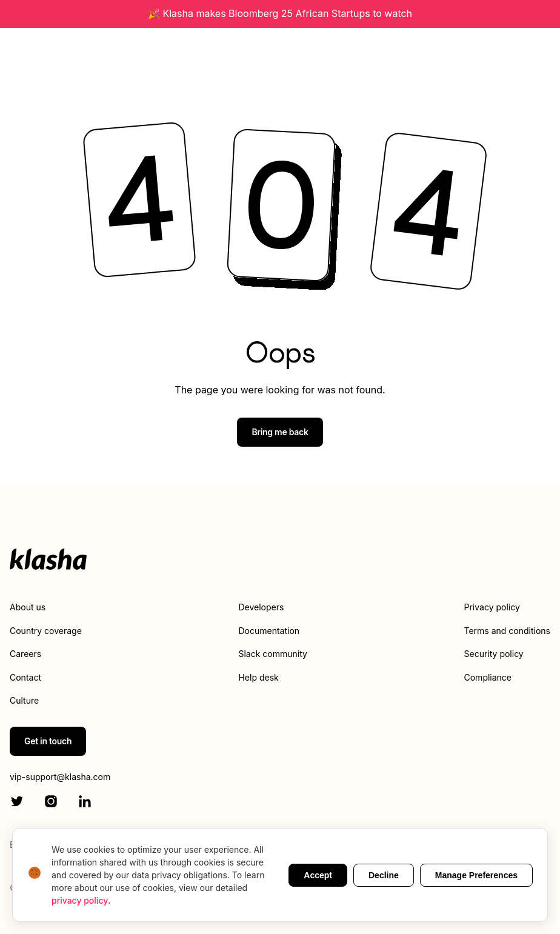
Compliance (488, 677)
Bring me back (280, 432)
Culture (24, 700)
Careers (25, 654)
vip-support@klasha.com (60, 777)
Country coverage (46, 631)
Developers (261, 607)
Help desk (258, 677)
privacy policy (80, 900)
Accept (318, 875)
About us (28, 607)
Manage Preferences (476, 875)
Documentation (269, 631)
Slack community (272, 654)
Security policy (494, 654)
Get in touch (48, 741)
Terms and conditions (507, 631)
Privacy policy (492, 607)
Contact (25, 677)
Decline (384, 875)
